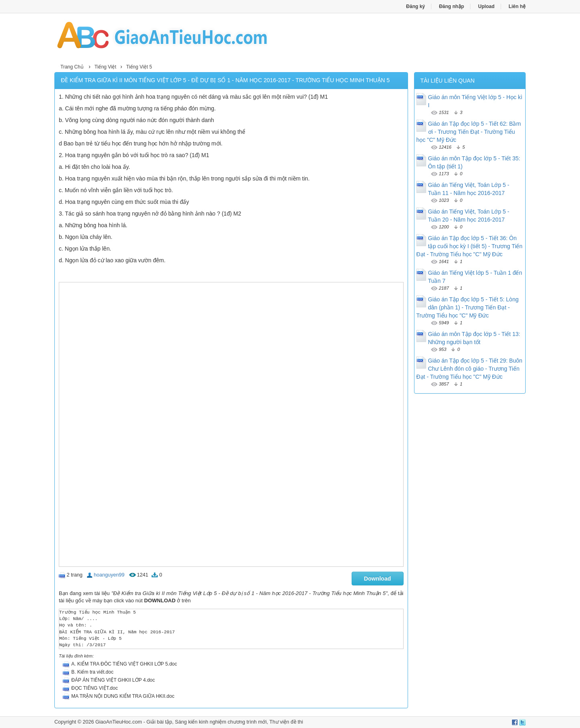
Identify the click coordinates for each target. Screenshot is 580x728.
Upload (486, 6)
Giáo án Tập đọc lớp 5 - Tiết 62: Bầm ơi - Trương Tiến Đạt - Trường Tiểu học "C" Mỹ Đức (469, 132)
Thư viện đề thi (286, 722)
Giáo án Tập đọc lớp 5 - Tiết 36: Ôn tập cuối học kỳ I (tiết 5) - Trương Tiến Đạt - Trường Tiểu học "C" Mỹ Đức (470, 246)
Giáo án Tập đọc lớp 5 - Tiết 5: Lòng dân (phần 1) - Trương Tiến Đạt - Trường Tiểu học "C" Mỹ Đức (468, 307)
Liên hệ (517, 6)
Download (378, 579)
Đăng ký (415, 6)
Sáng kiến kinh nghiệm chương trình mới (221, 722)
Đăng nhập (452, 6)
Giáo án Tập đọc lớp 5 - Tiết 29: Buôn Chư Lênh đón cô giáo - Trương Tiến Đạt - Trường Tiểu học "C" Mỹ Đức (469, 369)
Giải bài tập (159, 722)
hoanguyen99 (109, 575)
